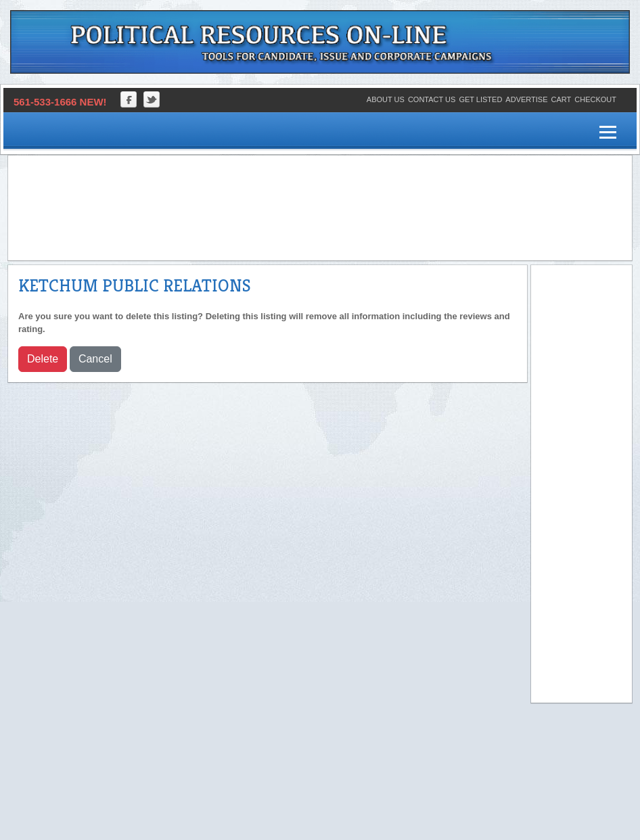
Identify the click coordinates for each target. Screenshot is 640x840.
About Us (386, 99)
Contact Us (432, 99)
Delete (43, 359)
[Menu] (608, 133)
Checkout (595, 99)
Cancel (95, 359)
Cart (562, 99)
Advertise (526, 99)
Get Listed (480, 99)
